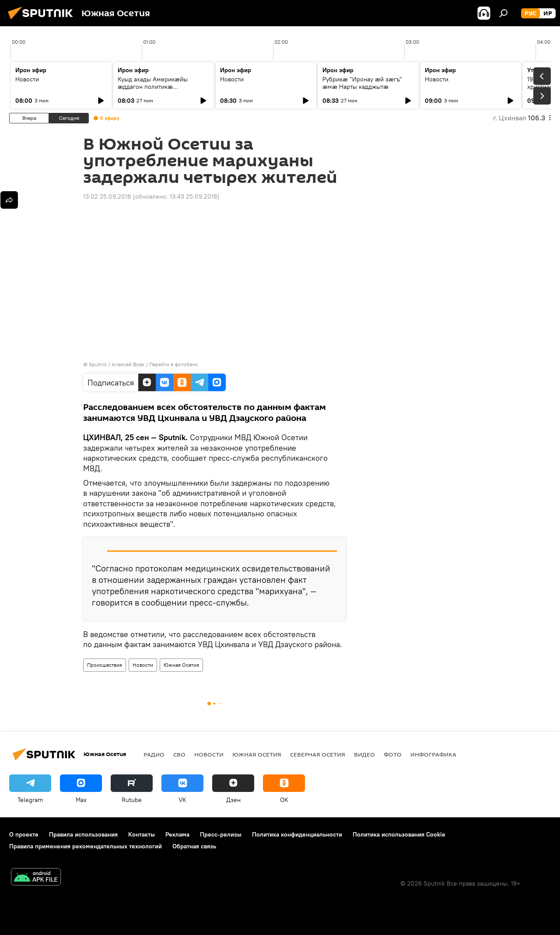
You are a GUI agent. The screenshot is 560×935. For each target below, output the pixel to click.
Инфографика (433, 754)
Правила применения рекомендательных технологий (86, 846)
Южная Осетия (181, 665)
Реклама (177, 834)
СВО (179, 754)
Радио (154, 754)
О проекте (24, 834)
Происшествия (105, 665)
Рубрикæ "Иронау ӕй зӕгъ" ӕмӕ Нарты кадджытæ (362, 83)
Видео (364, 754)
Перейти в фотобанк (173, 364)
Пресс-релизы (221, 834)
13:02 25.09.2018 (107, 196)
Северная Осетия (318, 754)
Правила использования (83, 834)
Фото (393, 754)
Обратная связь (194, 846)
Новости (27, 79)
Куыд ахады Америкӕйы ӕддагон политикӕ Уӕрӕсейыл (153, 87)
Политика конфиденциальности (297, 834)
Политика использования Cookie (399, 834)
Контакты (142, 834)
